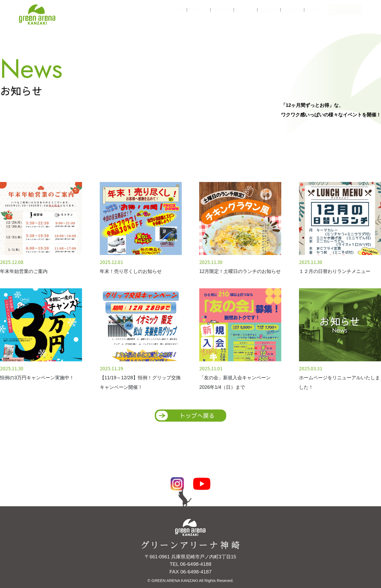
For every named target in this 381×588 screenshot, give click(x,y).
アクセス (333, 13)
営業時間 (307, 13)
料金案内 (228, 13)
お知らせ (201, 13)
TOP (179, 13)
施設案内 (280, 13)
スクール (254, 13)
